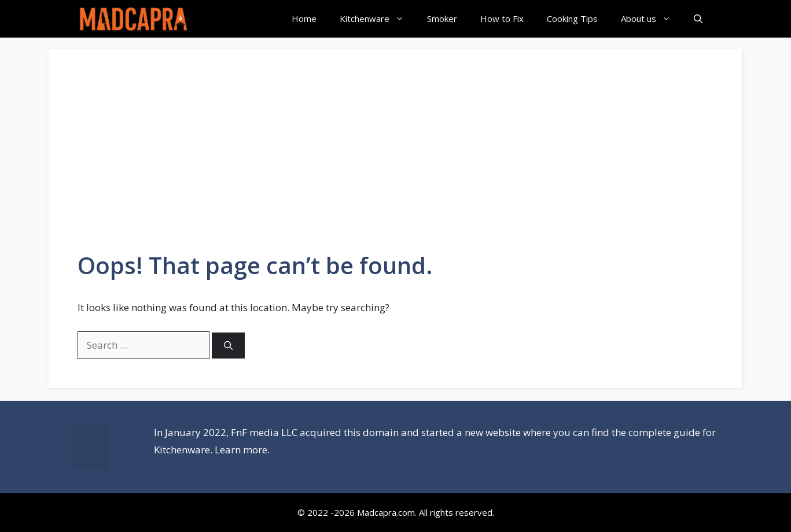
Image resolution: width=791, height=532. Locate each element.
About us (652, 19)
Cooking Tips (572, 19)
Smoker (442, 19)
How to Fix (502, 19)
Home (304, 19)
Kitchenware (378, 19)
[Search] (228, 346)
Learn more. (242, 450)
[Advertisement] (395, 165)
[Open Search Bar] (698, 19)
